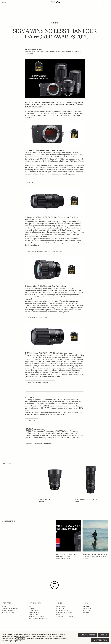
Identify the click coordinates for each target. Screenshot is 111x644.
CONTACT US (33, 614)
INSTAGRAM (87, 609)
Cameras (55, 23)
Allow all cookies (88, 635)
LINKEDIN (86, 612)
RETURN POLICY (34, 610)
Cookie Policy (20, 639)
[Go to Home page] (55, 2)
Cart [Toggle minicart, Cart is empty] (106, 3)
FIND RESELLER (34, 612)
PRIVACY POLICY (61, 607)
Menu (4, 3)
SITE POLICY (60, 609)
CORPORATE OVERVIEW (10, 609)
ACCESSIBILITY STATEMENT (65, 616)
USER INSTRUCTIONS (36, 616)
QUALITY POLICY (61, 614)
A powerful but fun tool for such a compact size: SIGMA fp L (95, 556)
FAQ (30, 607)
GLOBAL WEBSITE (8, 610)
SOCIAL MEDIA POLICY (63, 610)
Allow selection (100, 640)
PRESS (4, 607)
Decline (104, 635)
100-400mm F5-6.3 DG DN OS (85, 500)
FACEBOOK (86, 610)
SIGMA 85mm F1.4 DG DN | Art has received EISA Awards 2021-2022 (66, 556)
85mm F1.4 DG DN (45, 500)
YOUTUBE (86, 607)
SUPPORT (32, 609)
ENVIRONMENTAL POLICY (64, 612)
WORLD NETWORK (8, 612)
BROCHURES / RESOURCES (38, 618)
